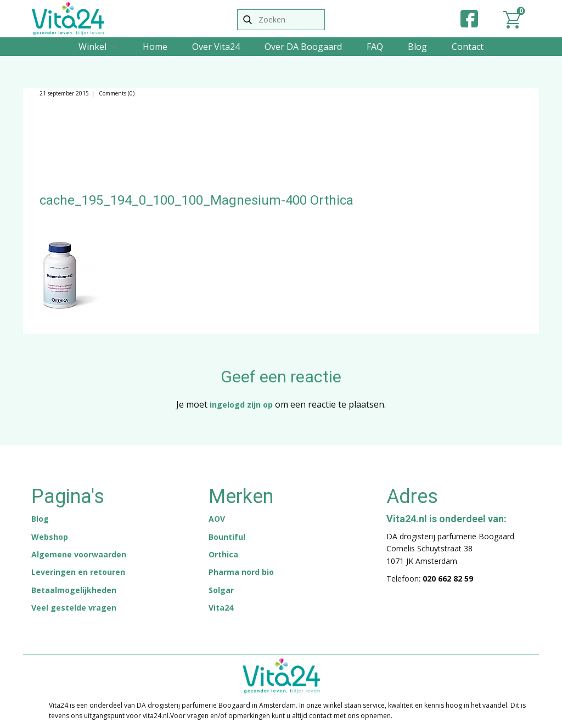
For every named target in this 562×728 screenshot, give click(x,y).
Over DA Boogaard (303, 47)
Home (155, 47)
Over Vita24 (216, 47)
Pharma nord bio (241, 572)
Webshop (50, 537)
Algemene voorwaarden (79, 554)
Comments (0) (116, 93)
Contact (468, 47)
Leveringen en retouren (78, 572)
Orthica (223, 554)
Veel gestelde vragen (74, 608)
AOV (217, 519)
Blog (417, 47)
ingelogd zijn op (241, 405)
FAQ (375, 47)
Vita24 (221, 608)
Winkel (92, 47)
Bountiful (227, 537)
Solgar (221, 590)
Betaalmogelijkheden (74, 590)
